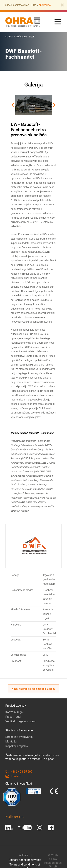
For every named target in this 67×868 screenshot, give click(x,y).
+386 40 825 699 (19, 772)
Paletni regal (13, 717)
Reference (21, 37)
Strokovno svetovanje (19, 737)
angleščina (45, 5)
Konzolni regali (15, 712)
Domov (9, 37)
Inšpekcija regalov (17, 746)
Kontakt (13, 776)
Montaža (11, 741)
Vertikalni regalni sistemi (21, 721)
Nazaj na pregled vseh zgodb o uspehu (34, 689)
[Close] (62, 5)
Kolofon (24, 855)
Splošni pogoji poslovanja (25, 860)
